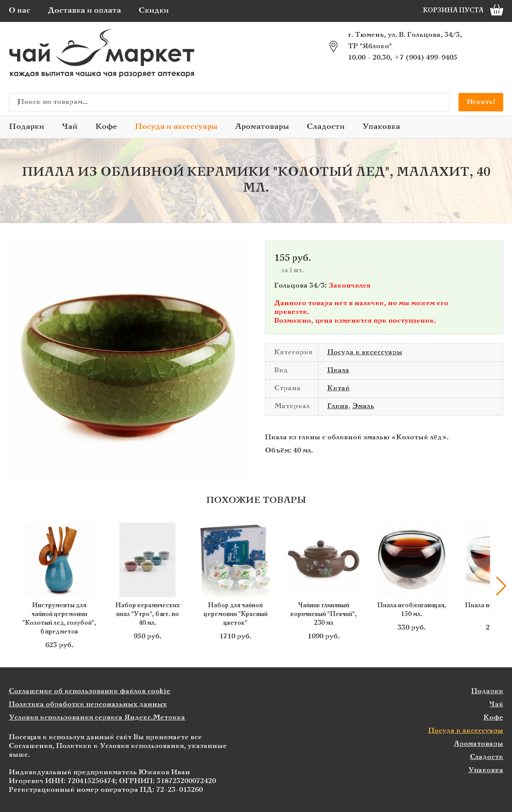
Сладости (326, 127)
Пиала (338, 370)
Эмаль (363, 406)
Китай (338, 388)
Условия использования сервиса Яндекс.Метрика (97, 718)
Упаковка (381, 127)
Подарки (27, 127)
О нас (20, 11)
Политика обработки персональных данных (88, 704)
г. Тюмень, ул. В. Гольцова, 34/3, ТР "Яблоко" (405, 41)
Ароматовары (262, 127)
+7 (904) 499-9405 (426, 58)
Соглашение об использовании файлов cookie (90, 691)
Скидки (154, 11)
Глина (338, 406)
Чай (70, 127)
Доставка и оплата (84, 11)
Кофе (106, 127)
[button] (501, 586)
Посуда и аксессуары (176, 127)
